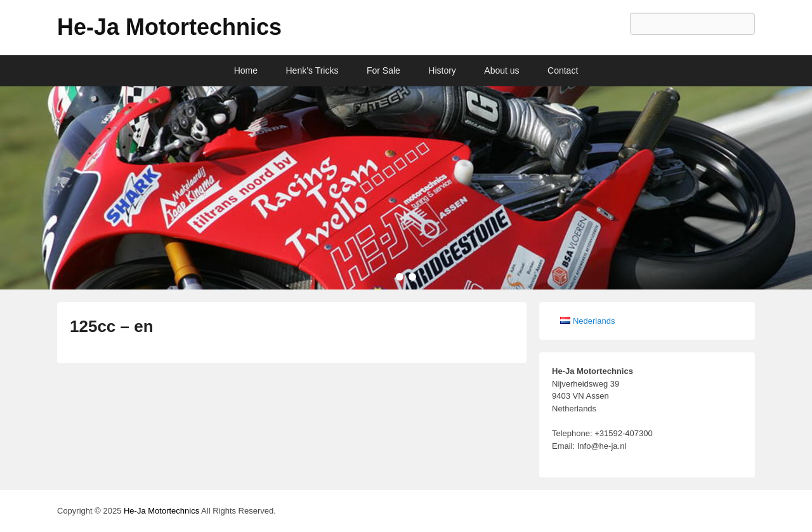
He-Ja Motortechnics (169, 27)
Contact (563, 70)
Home (246, 70)
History (442, 70)
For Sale (383, 70)
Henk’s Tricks (312, 70)
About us (501, 70)
